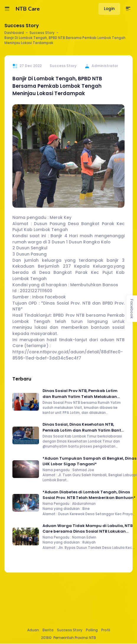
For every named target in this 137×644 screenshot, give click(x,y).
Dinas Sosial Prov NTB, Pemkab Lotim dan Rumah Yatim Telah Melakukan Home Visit (80, 394)
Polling (92, 630)
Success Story (70, 630)
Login (109, 9)
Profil (106, 630)
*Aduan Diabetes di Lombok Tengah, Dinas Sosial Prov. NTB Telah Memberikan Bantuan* (89, 495)
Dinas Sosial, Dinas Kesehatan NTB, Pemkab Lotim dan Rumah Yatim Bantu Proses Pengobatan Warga (83, 427)
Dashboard (14, 33)
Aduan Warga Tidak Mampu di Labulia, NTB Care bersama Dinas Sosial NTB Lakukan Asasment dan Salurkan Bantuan (88, 529)
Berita (48, 630)
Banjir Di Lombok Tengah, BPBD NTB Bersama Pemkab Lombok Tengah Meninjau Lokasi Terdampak (57, 86)
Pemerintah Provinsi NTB (75, 638)
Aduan (33, 630)
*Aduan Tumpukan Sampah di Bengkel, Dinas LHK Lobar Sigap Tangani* (89, 461)
